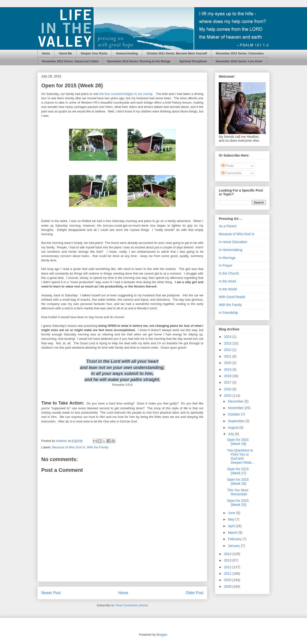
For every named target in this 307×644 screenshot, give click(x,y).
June (232, 513)
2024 (228, 337)
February (235, 539)
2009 (228, 586)
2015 (228, 396)
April (232, 526)
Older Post (195, 593)
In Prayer (226, 265)
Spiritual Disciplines (193, 61)
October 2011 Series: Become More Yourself (177, 53)
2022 (228, 350)
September (236, 421)
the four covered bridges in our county (126, 94)
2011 (228, 574)
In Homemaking (230, 250)
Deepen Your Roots (94, 53)
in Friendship (228, 313)
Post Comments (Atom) (132, 605)
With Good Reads (232, 297)
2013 (228, 560)
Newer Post (51, 593)
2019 (228, 369)
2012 (228, 567)
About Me (65, 53)
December (236, 401)
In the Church (229, 273)
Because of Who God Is (69, 447)
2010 (228, 580)
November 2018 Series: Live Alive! (239, 61)
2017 (228, 382)
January (234, 546)
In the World (228, 289)
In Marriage (227, 258)
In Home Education (233, 242)
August (233, 427)
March (233, 533)
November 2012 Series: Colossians (240, 53)
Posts (228, 166)
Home (46, 53)
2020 (228, 363)
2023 (228, 343)
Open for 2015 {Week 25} (238, 503)
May (231, 519)
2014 (228, 554)
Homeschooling (127, 53)
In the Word (227, 281)
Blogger (162, 635)
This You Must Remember (238, 492)
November (236, 408)
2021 (228, 356)
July (231, 434)
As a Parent (227, 226)
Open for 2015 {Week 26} (238, 482)
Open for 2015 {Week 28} (238, 442)
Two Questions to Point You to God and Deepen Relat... (241, 456)
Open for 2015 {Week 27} (238, 471)
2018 (228, 376)
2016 (228, 389)
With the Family (98, 447)
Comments (232, 173)
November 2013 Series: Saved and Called (70, 61)
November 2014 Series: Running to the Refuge (139, 61)
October (234, 414)
